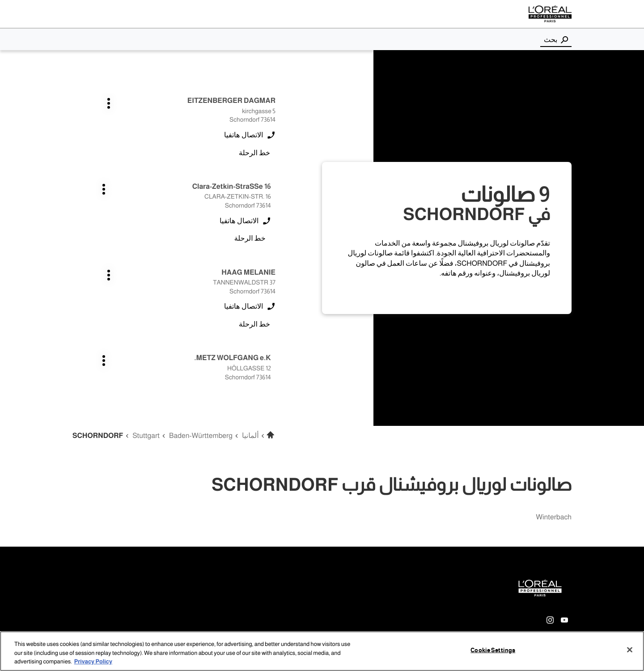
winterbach (554, 517)
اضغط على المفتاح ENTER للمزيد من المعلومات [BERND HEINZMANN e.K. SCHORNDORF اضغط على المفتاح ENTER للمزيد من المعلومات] (162, 358)
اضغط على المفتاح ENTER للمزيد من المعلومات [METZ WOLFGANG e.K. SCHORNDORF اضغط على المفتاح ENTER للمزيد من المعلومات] (162, 186)
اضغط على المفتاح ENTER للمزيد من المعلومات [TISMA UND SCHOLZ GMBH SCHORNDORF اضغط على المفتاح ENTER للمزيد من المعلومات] (276, 358)
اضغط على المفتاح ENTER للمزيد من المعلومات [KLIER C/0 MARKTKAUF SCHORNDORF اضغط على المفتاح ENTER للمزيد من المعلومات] (162, 272)
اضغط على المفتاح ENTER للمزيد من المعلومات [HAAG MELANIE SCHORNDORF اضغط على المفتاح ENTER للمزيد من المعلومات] (276, 186)
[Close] (630, 650)
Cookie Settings (493, 650)
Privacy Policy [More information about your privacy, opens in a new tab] (93, 662)
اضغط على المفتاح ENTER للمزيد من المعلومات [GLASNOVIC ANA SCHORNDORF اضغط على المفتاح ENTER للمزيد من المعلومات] (276, 272)
